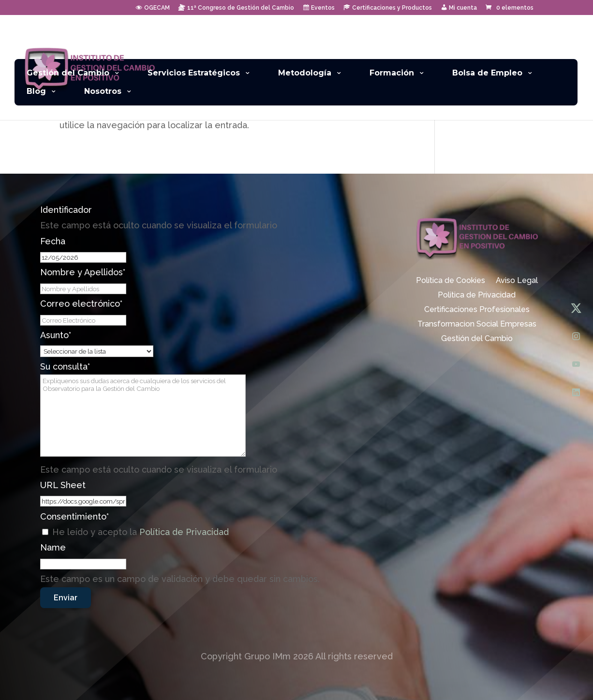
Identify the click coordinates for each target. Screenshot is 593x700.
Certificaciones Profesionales (477, 310)
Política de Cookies (451, 281)
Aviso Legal (517, 281)
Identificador (66, 210)
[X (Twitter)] (576, 308)
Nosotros (103, 92)
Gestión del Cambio (68, 73)
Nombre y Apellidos (83, 272)
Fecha (53, 241)
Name (53, 547)
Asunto (56, 335)
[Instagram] (576, 336)
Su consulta (65, 366)
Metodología (305, 73)
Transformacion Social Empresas (477, 325)
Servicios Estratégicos (194, 73)
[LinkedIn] (576, 392)
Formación (392, 73)
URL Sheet (63, 485)
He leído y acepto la (141, 532)
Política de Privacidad (184, 532)
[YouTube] (576, 364)
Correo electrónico (81, 304)
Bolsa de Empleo (487, 73)
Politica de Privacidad (477, 296)
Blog (36, 92)
